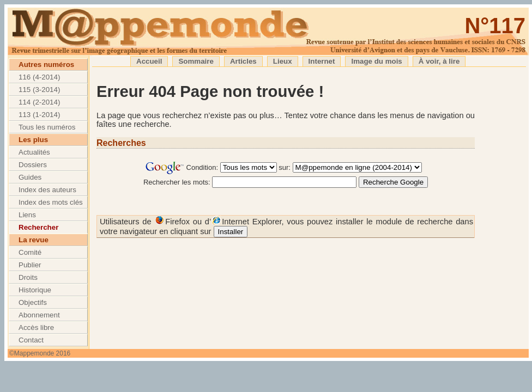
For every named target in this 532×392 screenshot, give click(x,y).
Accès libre (36, 327)
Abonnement (39, 315)
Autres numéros (46, 65)
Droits (28, 277)
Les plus (33, 140)
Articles (243, 61)
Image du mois (376, 61)
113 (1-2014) (39, 115)
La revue (34, 240)
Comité (30, 252)
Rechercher (38, 227)
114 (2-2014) (39, 102)
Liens (27, 215)
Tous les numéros (47, 127)
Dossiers (33, 165)
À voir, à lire (439, 61)
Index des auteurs (47, 190)
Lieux (283, 61)
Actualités (34, 152)
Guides (30, 177)
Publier (30, 265)
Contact (31, 340)
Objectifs (33, 302)
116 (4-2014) (39, 77)
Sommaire (196, 61)
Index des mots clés (51, 202)
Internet (322, 61)
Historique (35, 290)
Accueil (149, 61)
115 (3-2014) (39, 90)
